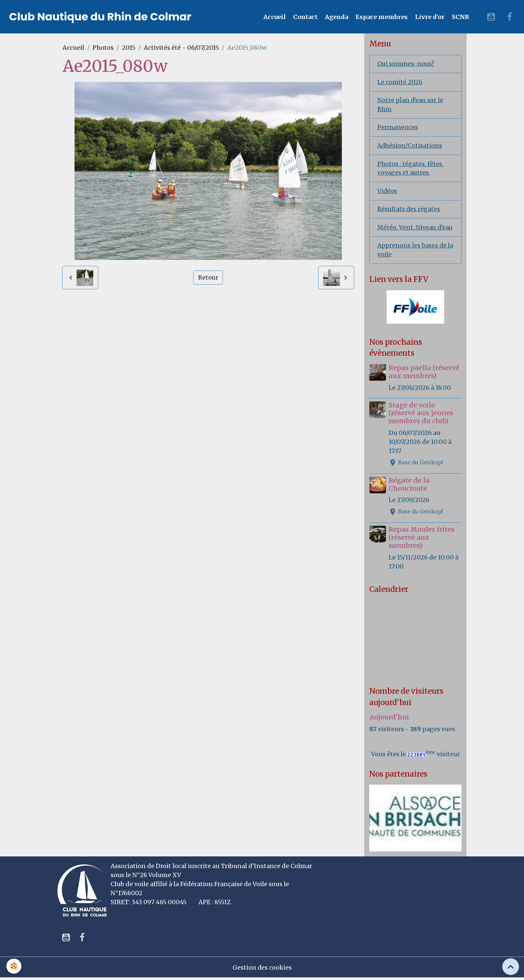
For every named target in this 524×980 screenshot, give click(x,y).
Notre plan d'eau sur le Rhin (411, 105)
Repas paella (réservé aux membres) (424, 374)
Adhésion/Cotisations (410, 146)
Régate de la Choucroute (409, 486)
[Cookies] (14, 966)
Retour (208, 277)
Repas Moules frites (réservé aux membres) (422, 539)
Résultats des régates (409, 211)
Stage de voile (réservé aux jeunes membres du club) (421, 415)
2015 (129, 48)
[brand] (100, 17)
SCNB (460, 17)
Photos (103, 48)
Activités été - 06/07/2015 (181, 48)
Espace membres (381, 17)
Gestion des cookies (262, 969)
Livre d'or (429, 17)
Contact (305, 17)
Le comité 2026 (400, 82)
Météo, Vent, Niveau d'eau (415, 229)
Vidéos (387, 192)
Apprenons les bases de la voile (416, 252)
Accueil (274, 17)
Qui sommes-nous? (406, 64)
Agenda (336, 17)
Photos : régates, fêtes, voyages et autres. (410, 169)
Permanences (398, 128)
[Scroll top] (511, 967)
